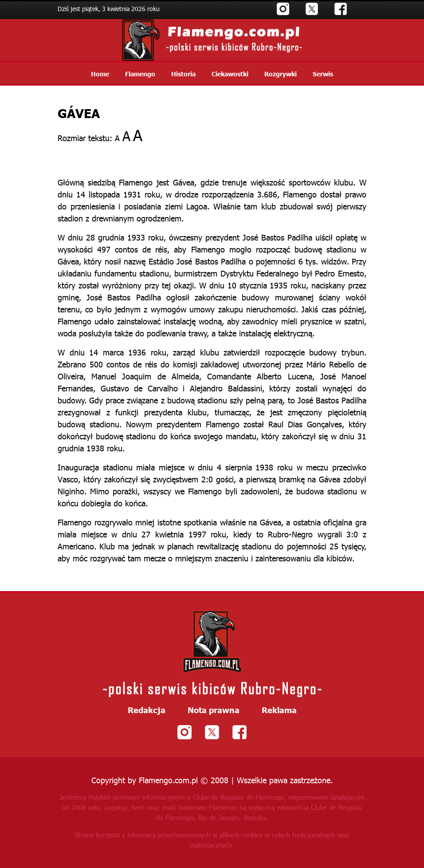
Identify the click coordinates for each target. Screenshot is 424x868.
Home (100, 74)
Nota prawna (214, 710)
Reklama (279, 710)
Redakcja (147, 710)
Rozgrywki (281, 74)
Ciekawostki (230, 74)
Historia (183, 74)
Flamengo (140, 74)
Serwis (323, 74)
